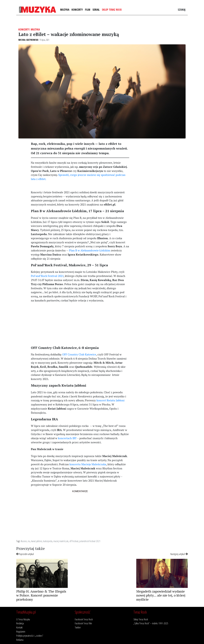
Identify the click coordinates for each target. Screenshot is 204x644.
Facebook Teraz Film (83, 623)
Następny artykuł (179, 554)
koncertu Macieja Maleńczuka (88, 464)
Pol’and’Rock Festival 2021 (47, 276)
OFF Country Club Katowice (79, 354)
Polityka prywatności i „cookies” (30, 636)
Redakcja (20, 623)
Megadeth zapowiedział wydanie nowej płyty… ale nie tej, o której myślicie (161, 595)
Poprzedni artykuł (25, 554)
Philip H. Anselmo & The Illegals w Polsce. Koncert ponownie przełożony (41, 595)
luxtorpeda (48, 541)
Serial (96, 10)
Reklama (20, 640)
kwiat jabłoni (37, 541)
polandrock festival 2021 (90, 541)
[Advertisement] (80, 325)
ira (29, 541)
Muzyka (65, 10)
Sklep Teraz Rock (112, 10)
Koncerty (77, 10)
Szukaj (182, 10)
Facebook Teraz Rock (84, 619)
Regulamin (21, 631)
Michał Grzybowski (28, 40)
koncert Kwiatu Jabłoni (110, 400)
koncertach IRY (67, 438)
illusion (24, 541)
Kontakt (19, 627)
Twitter (78, 627)
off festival (74, 541)
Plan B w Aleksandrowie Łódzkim (90, 250)
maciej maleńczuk (61, 541)
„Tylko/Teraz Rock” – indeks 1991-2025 (151, 623)
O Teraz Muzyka (23, 619)
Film (88, 10)
